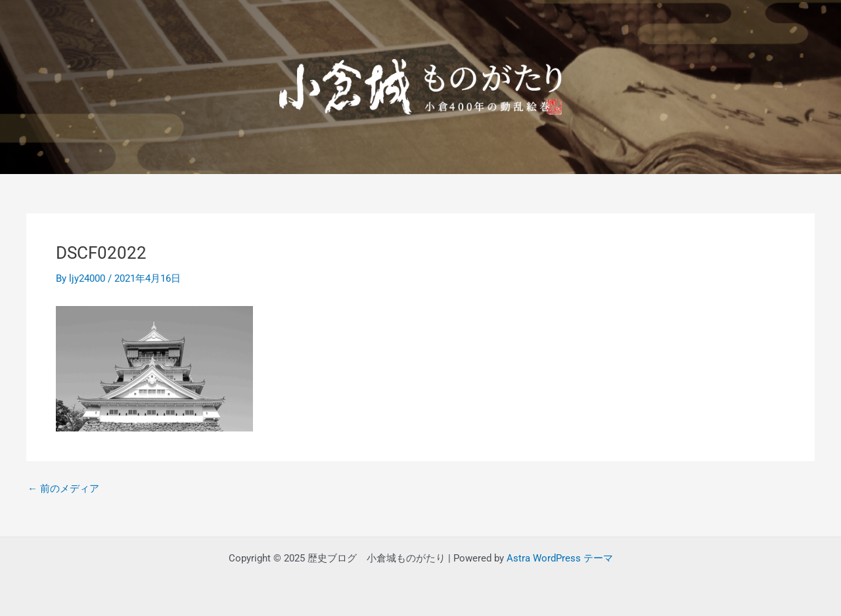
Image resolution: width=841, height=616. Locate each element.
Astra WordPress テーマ (560, 558)
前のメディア (63, 489)
